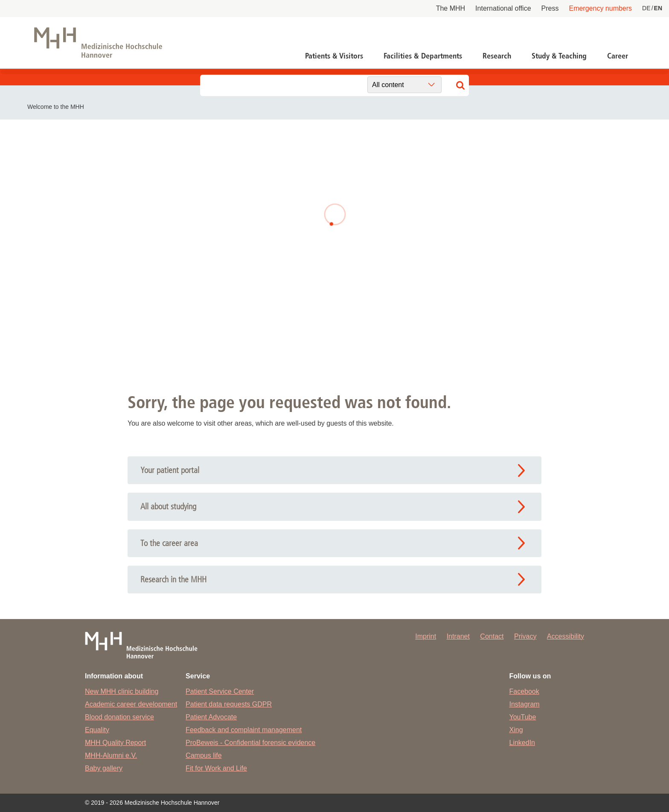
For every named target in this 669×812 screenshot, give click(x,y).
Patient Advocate (211, 717)
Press (550, 8)
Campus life (204, 755)
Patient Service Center (220, 691)
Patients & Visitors (334, 56)
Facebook (524, 691)
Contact (492, 636)
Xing (516, 730)
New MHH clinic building (122, 691)
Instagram (525, 704)
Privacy (525, 636)
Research (497, 56)
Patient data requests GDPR (229, 704)
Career (618, 56)
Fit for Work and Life (216, 768)
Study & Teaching (559, 56)
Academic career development (131, 704)
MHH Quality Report (115, 743)
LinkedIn (522, 743)
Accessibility (566, 636)
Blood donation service (119, 717)
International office (503, 8)
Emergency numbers (600, 8)
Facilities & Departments (423, 56)
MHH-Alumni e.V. (111, 755)
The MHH (451, 8)
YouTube (523, 717)
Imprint (426, 636)
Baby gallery (104, 768)
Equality (97, 730)
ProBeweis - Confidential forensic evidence (250, 743)
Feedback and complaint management (244, 730)
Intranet (458, 636)
